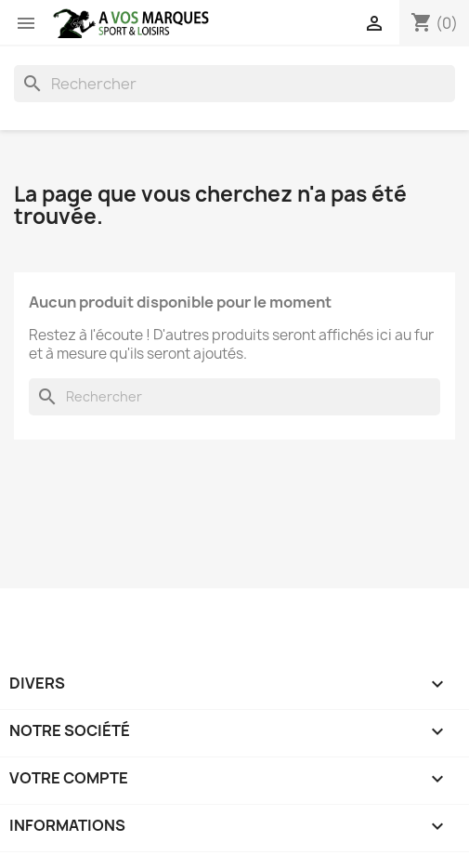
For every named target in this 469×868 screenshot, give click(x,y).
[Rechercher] (234, 84)
